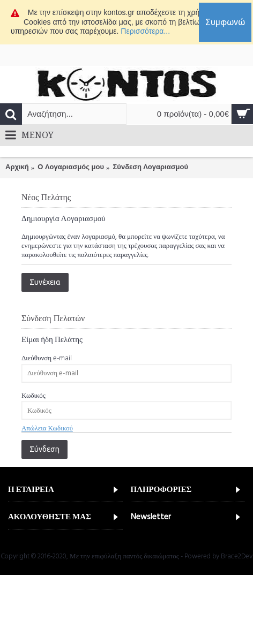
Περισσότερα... (145, 31)
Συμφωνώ (225, 22)
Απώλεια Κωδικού (47, 428)
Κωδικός (34, 396)
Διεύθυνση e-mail (47, 358)
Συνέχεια (45, 282)
